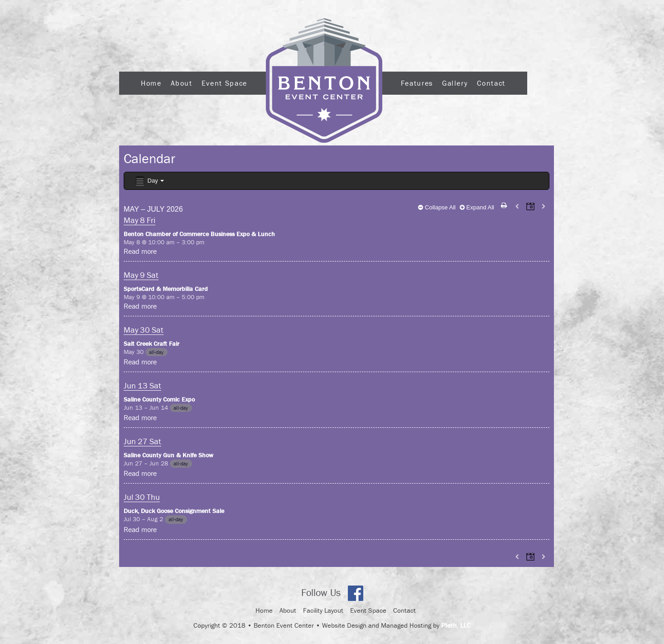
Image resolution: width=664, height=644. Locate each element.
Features (417, 83)
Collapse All (437, 207)
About (182, 83)
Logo (324, 80)
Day (149, 181)
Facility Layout (323, 610)
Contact (491, 83)
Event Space (224, 83)
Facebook (356, 593)
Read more (140, 251)
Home (151, 83)
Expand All (477, 207)
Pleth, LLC (456, 625)
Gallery (455, 83)
